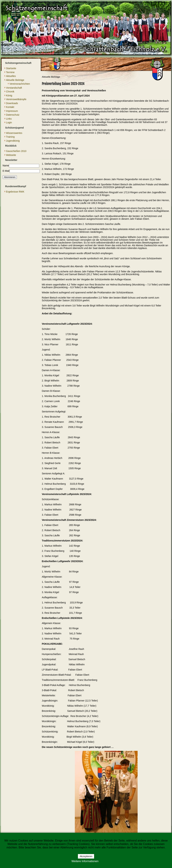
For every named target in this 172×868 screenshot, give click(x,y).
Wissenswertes (14, 133)
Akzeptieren (86, 856)
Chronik (10, 92)
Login (9, 123)
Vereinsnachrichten (20, 84)
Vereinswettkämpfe (16, 99)
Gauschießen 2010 (16, 151)
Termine (10, 72)
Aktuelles (11, 76)
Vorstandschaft (14, 88)
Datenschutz (13, 115)
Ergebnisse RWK (15, 192)
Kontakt (10, 107)
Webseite (11, 155)
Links (9, 119)
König (9, 95)
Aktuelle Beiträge (15, 80)
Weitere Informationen (85, 861)
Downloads (12, 103)
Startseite (11, 68)
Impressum (12, 111)
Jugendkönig (13, 141)
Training (10, 137)
